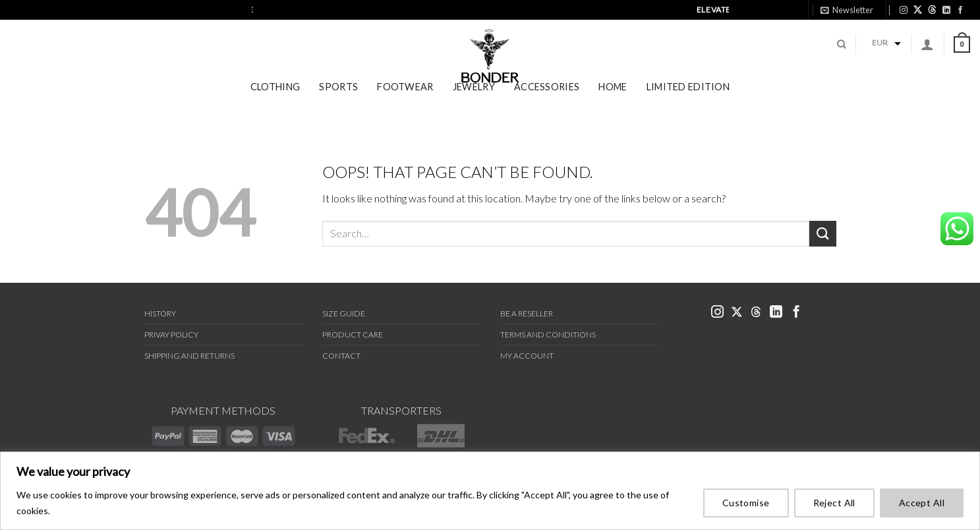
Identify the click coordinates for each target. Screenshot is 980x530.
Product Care (353, 335)
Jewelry (474, 104)
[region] (490, 491)
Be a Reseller (527, 313)
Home (613, 104)
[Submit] (822, 234)
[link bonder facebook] (960, 10)
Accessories (547, 104)
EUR (880, 51)
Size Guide (344, 313)
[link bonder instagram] (904, 10)
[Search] (841, 53)
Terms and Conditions (548, 335)
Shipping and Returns (189, 356)
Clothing (275, 104)
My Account (527, 356)
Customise (746, 503)
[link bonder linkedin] (946, 10)
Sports (338, 104)
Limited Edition (688, 104)
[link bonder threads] (932, 10)
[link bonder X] (918, 10)
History (160, 313)
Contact (341, 356)
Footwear (405, 104)
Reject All (834, 503)
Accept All (922, 503)
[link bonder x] (737, 313)
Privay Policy (171, 335)
